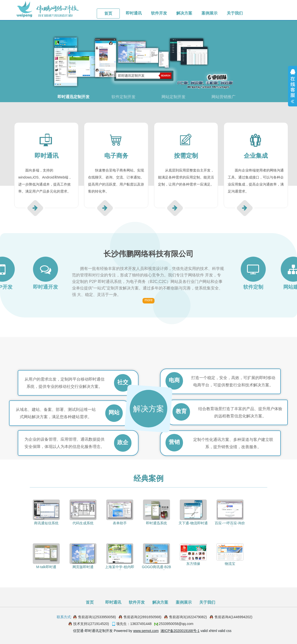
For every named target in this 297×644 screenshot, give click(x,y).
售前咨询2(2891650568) (142, 617)
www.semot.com (146, 631)
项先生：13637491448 (134, 624)
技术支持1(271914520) (91, 624)
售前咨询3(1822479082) (188, 617)
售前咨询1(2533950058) (97, 617)
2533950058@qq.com (176, 624)
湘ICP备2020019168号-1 (180, 631)
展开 (292, 86)
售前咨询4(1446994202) (233, 617)
